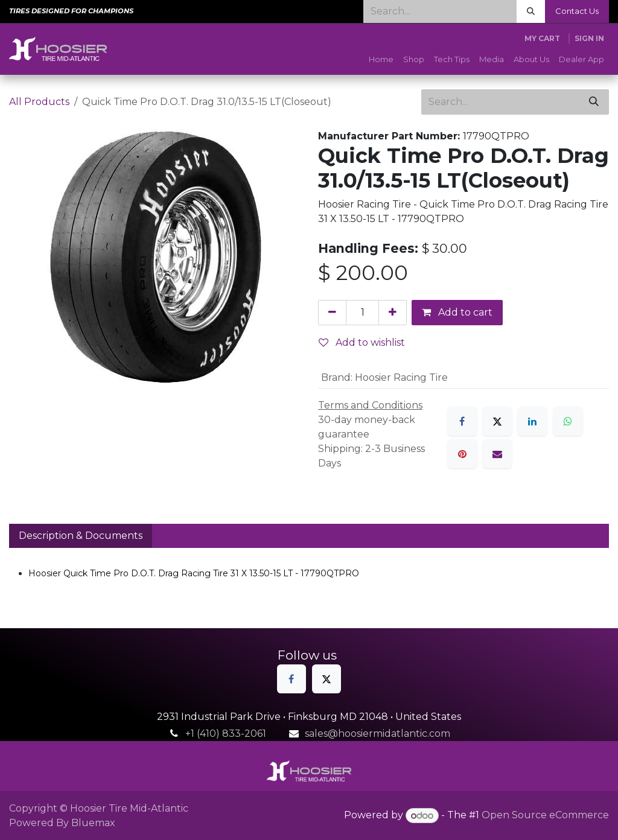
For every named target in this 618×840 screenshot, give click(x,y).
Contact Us (577, 11)
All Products (39, 102)
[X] (497, 421)
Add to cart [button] (457, 312)
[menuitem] (381, 60)
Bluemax (93, 823)
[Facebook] (462, 421)
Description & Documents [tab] (81, 536)
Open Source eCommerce (545, 816)
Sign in (589, 38)
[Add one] (393, 313)
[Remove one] (332, 313)
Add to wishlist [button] (362, 342)
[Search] (531, 11)
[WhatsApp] (568, 421)
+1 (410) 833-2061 (226, 733)
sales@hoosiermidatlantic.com (377, 733)
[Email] (497, 454)
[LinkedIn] (532, 421)
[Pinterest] (462, 454)
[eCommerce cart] (542, 39)
